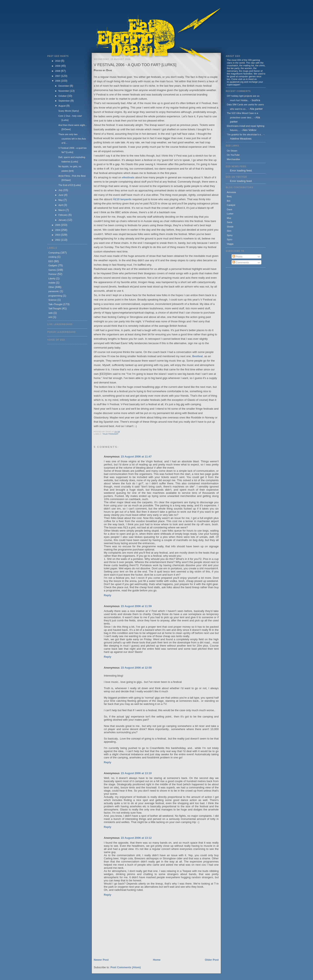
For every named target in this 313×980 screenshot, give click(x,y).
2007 (58, 76)
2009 (58, 66)
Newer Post (101, 960)
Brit (229, 201)
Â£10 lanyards (122, 199)
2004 (58, 230)
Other (51, 287)
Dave (230, 209)
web (51, 313)
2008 (58, 71)
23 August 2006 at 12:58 (136, 668)
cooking (52, 257)
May (61, 200)
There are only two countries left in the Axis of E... (72, 139)
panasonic (54, 291)
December (64, 86)
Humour (53, 274)
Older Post (212, 960)
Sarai (230, 222)
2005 (58, 225)
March (62, 210)
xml (50, 317)
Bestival (198, 356)
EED (51, 261)
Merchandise (234, 159)
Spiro (230, 239)
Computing (54, 253)
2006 (58, 81)
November (64, 91)
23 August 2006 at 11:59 (136, 606)
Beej (229, 196)
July (61, 190)
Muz (229, 218)
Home (157, 960)
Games (52, 270)
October (63, 96)
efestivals (128, 177)
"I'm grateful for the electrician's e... (245, 135)
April (61, 205)
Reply (108, 595)
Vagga (230, 244)
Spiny (230, 235)
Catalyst (231, 205)
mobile (52, 283)
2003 (58, 235)
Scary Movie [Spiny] (69, 111)
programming (55, 296)
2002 (58, 240)
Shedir (230, 227)
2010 (58, 61)
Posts (237, 257)
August (62, 106)
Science (53, 300)
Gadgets (53, 265)
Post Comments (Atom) (126, 967)
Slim (229, 231)
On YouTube (233, 155)
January (63, 220)
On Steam (232, 151)
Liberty (52, 278)
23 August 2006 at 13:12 (136, 838)
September (64, 101)
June (61, 195)
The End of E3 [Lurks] (70, 185)
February (63, 215)
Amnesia (231, 192)
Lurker (230, 214)
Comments (241, 262)
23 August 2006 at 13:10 (136, 773)
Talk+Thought (56, 304)
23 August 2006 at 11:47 (136, 457)
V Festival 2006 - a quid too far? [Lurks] (135, 65)
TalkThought (55, 308)
